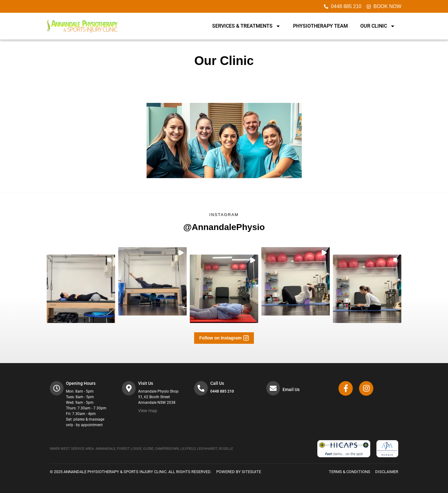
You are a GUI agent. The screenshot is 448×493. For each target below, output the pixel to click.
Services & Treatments (246, 26)
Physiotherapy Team (320, 26)
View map (148, 411)
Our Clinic (378, 26)
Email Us (292, 389)
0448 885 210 (223, 391)
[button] (81, 289)
